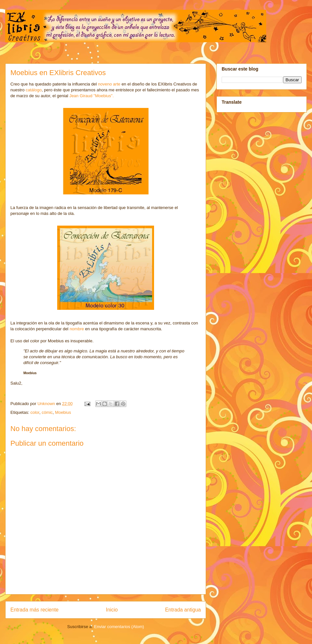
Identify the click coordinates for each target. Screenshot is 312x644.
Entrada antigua (183, 610)
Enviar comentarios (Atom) (119, 627)
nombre (77, 329)
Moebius (63, 412)
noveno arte (109, 84)
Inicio (112, 610)
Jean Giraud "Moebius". (91, 96)
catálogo (34, 90)
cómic (47, 412)
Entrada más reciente (34, 610)
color (35, 412)
